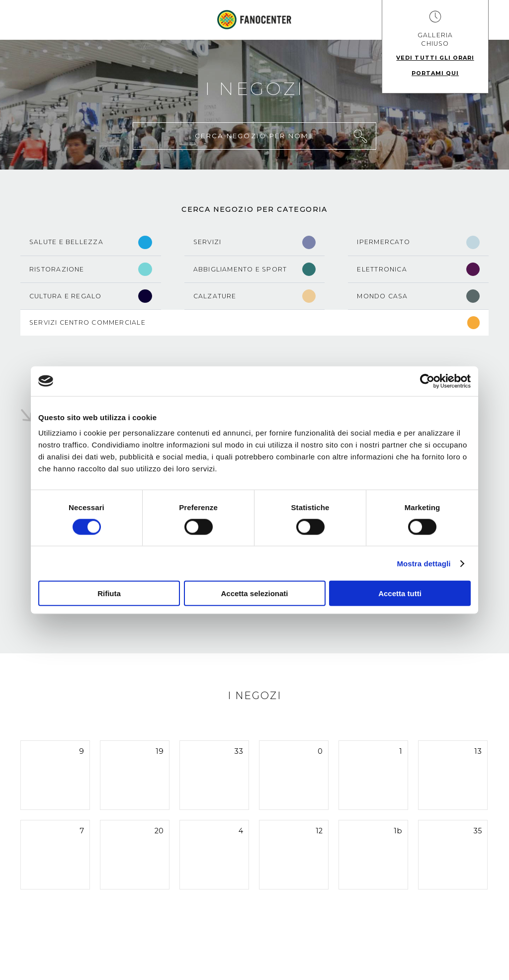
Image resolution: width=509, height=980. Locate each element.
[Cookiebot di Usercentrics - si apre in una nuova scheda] (427, 381)
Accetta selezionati (254, 593)
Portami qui (435, 73)
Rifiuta (109, 593)
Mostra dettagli (424, 563)
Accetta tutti (400, 593)
